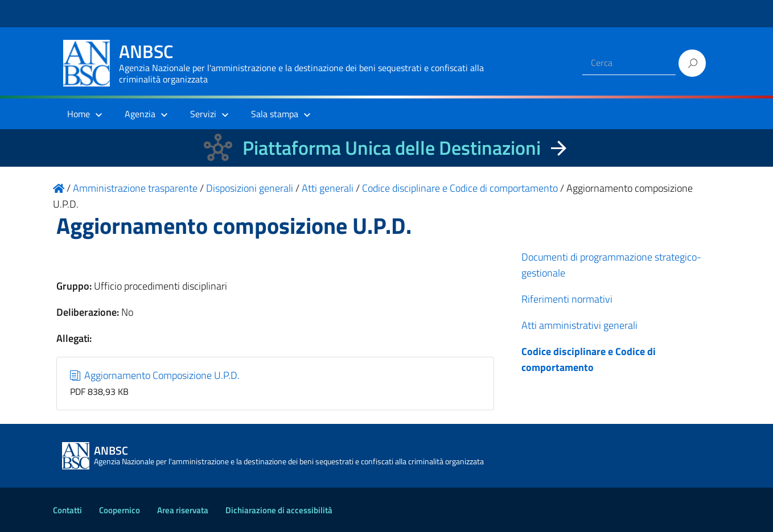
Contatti (67, 510)
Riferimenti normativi (567, 299)
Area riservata (183, 510)
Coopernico (120, 510)
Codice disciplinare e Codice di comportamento (589, 359)
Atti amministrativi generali (579, 325)
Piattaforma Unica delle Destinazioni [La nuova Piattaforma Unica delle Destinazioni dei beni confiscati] (392, 148)
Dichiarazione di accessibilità (279, 510)
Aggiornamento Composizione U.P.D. (155, 375)
